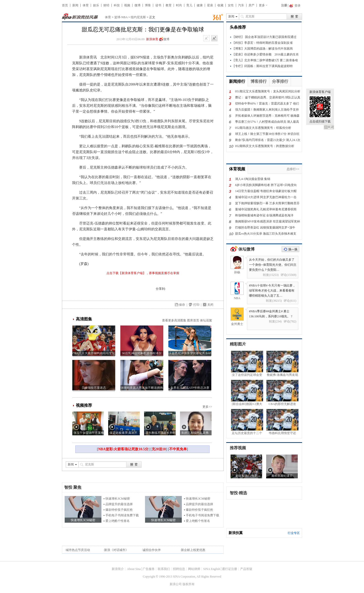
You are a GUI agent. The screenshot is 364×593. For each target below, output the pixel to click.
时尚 (179, 5)
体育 (86, 5)
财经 (106, 5)
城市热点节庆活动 (78, 550)
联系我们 (164, 569)
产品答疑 (246, 569)
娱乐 (96, 5)
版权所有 (189, 584)
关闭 (329, 127)
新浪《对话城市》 (116, 550)
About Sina (134, 569)
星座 (210, 5)
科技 (117, 5)
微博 (138, 5)
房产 (252, 5)
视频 (127, 5)
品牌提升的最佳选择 (119, 504)
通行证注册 (230, 569)
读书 (158, 5)
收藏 (220, 5)
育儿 (189, 5)
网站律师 (194, 569)
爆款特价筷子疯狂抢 (119, 510)
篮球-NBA (121, 17)
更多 (262, 5)
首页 (65, 5)
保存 (182, 305)
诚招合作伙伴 (152, 550)
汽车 (241, 5)
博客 (148, 5)
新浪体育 (152, 39)
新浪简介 (118, 569)
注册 (284, 5)
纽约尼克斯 (138, 17)
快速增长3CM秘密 (118, 499)
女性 (231, 5)
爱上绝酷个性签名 (118, 521)
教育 (169, 5)
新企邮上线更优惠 (193, 550)
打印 (196, 305)
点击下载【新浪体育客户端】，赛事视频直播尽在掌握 (143, 273)
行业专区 (294, 533)
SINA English (212, 569)
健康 (200, 5)
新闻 (75, 5)
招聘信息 (179, 569)
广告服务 (149, 569)
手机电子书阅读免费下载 (122, 515)
